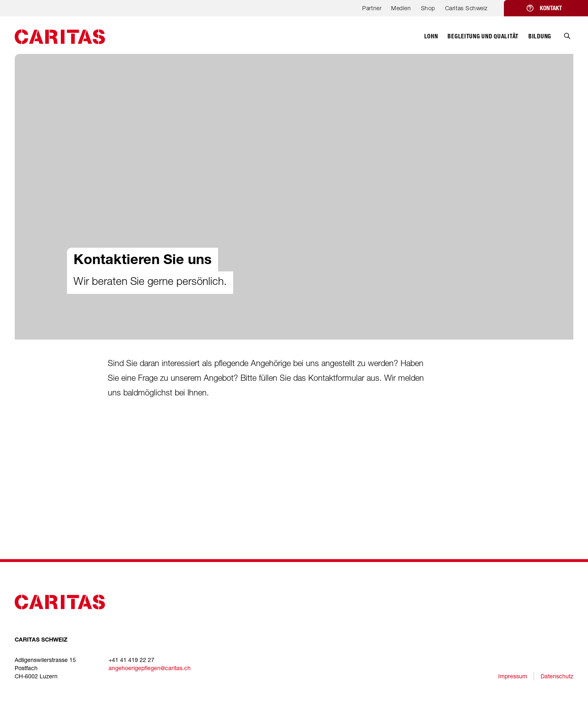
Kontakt (551, 8)
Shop (428, 8)
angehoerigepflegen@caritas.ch (150, 668)
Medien (401, 8)
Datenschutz (557, 676)
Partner (372, 8)
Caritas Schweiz (466, 8)
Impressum (513, 676)
